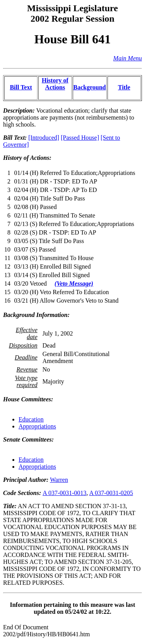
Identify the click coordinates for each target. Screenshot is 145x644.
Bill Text (21, 87)
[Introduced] (44, 138)
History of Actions (55, 84)
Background (90, 87)
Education (31, 419)
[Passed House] (80, 138)
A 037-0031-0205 (111, 493)
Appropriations (37, 426)
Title (124, 87)
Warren (59, 480)
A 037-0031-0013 (64, 493)
